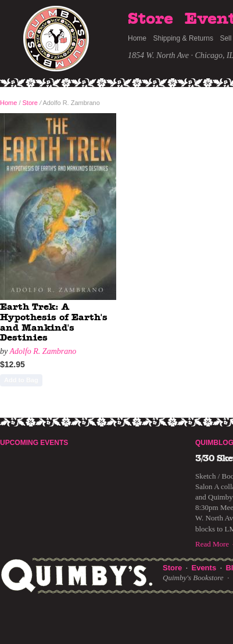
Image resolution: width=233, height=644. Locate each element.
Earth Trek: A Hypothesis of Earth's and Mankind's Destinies (54, 322)
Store (150, 19)
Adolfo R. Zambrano (43, 351)
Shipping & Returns (183, 38)
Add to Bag (21, 380)
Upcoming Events (34, 443)
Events (204, 568)
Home (137, 38)
